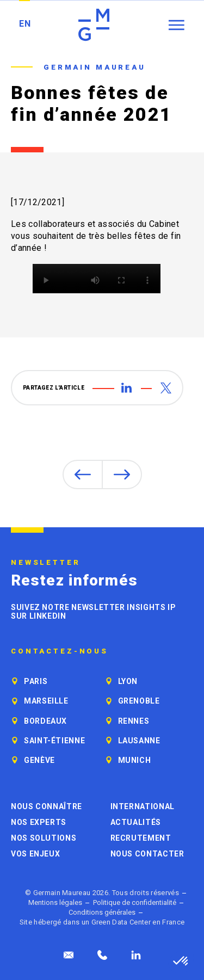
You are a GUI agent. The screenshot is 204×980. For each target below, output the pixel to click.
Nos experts (39, 822)
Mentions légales (55, 902)
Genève (39, 760)
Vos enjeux (35, 854)
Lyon (128, 681)
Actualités (136, 822)
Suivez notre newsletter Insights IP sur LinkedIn (93, 612)
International (143, 806)
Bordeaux (45, 721)
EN (25, 24)
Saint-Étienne (54, 741)
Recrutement (141, 838)
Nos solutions (44, 838)
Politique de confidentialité (135, 902)
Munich (135, 760)
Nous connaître (47, 806)
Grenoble (139, 701)
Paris (36, 681)
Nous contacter (147, 854)
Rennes (134, 721)
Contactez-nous (60, 651)
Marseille (46, 701)
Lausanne (139, 741)
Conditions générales (102, 912)
